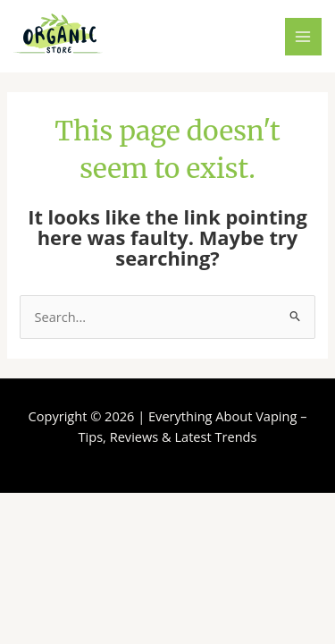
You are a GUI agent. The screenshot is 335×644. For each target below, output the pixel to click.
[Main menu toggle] (304, 37)
